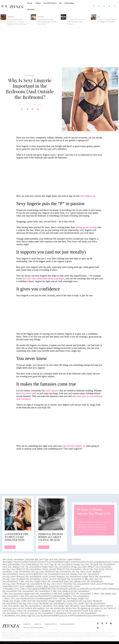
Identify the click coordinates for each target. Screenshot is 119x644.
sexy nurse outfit (29, 393)
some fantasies (52, 391)
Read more (10, 547)
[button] (6, 6)
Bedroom (30, 75)
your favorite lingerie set (74, 446)
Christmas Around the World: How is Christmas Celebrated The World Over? (17, 22)
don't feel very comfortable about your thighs (43, 278)
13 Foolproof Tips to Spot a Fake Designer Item (16, 537)
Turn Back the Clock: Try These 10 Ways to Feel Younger (76, 22)
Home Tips (40, 17)
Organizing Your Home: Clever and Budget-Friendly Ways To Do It (47, 22)
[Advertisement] (59, 46)
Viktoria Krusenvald (31, 102)
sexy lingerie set (88, 196)
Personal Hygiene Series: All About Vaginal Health (51, 537)
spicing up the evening (86, 227)
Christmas (10, 17)
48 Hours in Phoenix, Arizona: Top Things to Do (93, 511)
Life (68, 17)
